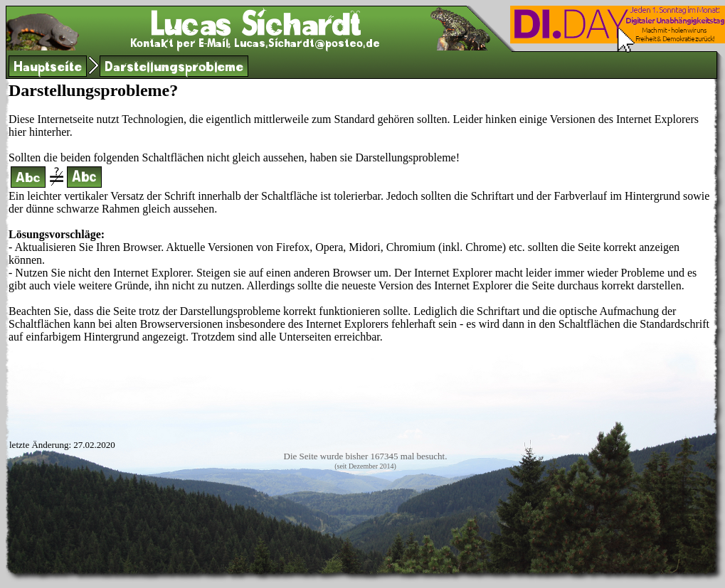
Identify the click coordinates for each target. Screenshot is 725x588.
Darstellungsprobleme (174, 69)
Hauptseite (48, 69)
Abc (28, 180)
